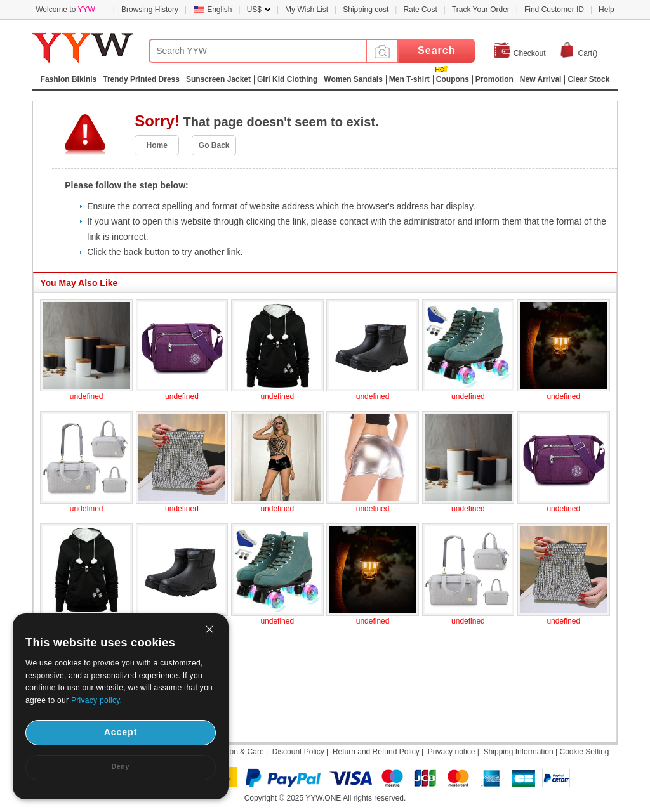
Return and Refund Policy (376, 752)
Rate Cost (420, 10)
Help (607, 10)
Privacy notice (452, 752)
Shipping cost (366, 10)
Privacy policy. (96, 700)
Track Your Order (481, 10)
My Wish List (307, 10)
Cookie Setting (584, 752)
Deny (121, 767)
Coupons (453, 79)
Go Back (214, 145)
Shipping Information (519, 752)
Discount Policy (298, 752)
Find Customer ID (554, 10)
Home (157, 145)
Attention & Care (236, 752)
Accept (121, 732)
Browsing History (150, 10)
